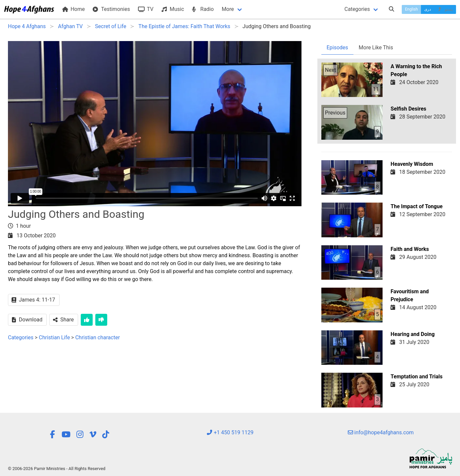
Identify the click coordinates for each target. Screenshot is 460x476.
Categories (357, 9)
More (228, 9)
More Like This (376, 48)
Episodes (337, 48)
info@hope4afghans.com (381, 432)
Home (73, 9)
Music (173, 9)
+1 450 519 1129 (230, 432)
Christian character (97, 337)
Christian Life (54, 337)
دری (428, 9)
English (412, 9)
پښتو (445, 9)
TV (146, 9)
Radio (203, 9)
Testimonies (111, 9)
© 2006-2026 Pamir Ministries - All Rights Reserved (57, 469)
